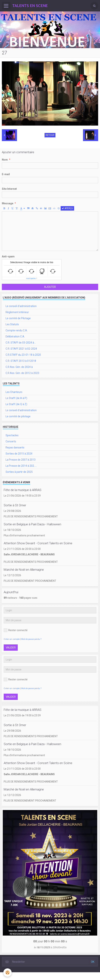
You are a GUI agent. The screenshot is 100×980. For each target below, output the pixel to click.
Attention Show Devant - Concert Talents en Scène (38, 543)
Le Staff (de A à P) (16, 398)
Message (8, 203)
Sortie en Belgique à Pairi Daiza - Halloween (32, 524)
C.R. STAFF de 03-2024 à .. (21, 343)
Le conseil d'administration (21, 306)
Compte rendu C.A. (17, 330)
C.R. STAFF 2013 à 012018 (21, 361)
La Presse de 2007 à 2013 (21, 460)
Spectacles (12, 435)
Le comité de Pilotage (18, 318)
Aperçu (67, 208)
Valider (11, 648)
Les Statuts (12, 324)
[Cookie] (7, 973)
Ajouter (50, 287)
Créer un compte (12, 639)
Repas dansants (15, 447)
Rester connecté (16, 630)
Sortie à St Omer (15, 505)
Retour (50, 135)
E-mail (6, 174)
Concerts (11, 441)
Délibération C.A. (15, 337)
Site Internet (9, 189)
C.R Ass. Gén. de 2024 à (19, 367)
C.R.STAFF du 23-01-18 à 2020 (23, 355)
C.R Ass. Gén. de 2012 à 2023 (22, 373)
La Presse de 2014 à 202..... (21, 466)
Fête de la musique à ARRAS (23, 490)
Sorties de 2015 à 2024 (19, 454)
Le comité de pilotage (18, 416)
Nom (5, 160)
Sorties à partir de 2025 (19, 472)
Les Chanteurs (14, 392)
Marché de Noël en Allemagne (24, 570)
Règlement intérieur (17, 312)
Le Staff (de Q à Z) (16, 404)
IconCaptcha (31, 278)
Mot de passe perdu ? (31, 639)
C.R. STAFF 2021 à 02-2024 (21, 349)
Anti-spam (8, 256)
